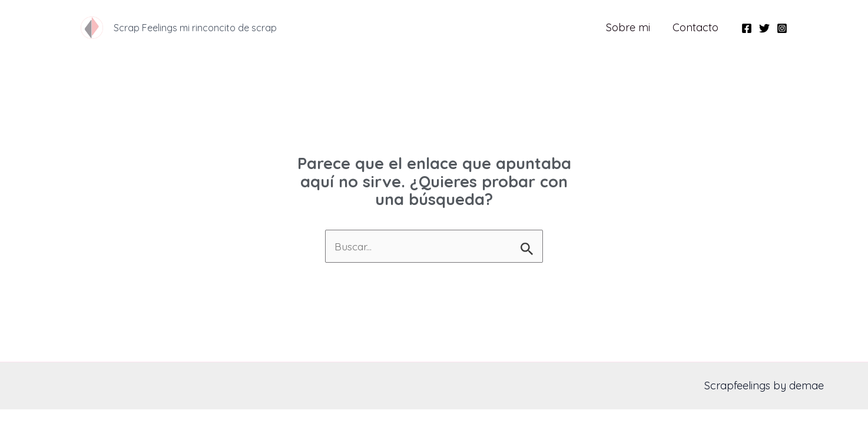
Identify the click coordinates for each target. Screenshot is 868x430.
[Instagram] (782, 28)
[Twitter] (764, 28)
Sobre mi (630, 27)
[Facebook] (747, 28)
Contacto (696, 27)
